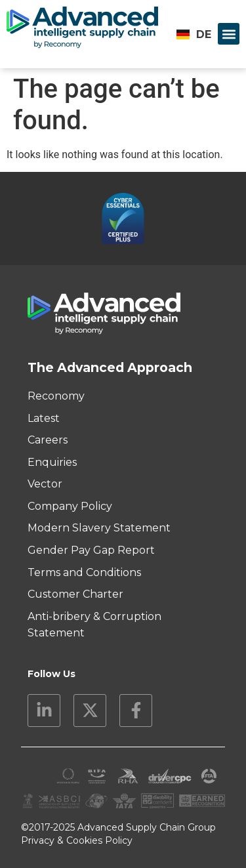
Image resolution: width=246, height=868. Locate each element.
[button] (229, 34)
